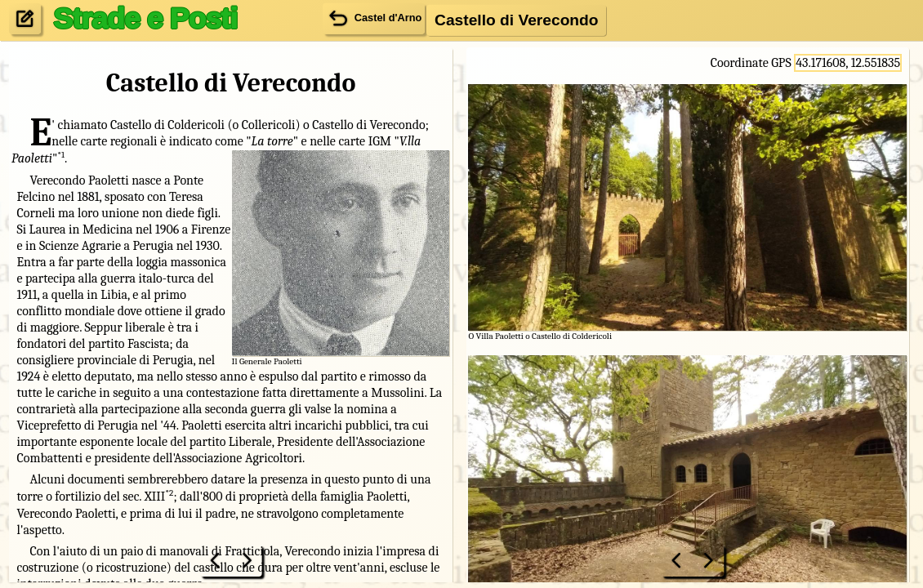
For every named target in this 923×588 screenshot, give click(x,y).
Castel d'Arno (374, 18)
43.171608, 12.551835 (848, 63)
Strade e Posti (145, 18)
